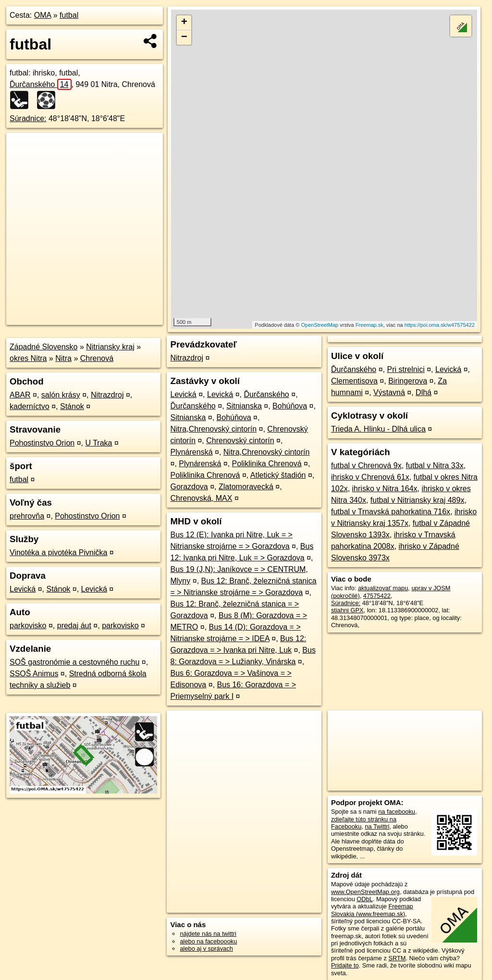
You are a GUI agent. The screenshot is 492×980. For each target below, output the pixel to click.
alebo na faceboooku (208, 941)
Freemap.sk (369, 325)
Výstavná (389, 392)
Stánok (72, 406)
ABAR (20, 395)
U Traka (98, 443)
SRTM (397, 958)
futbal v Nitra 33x (435, 465)
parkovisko (28, 626)
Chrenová (97, 358)
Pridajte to (345, 965)
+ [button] (184, 23)
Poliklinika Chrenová (267, 464)
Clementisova (354, 381)
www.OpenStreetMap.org (365, 892)
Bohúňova (290, 406)
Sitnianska (244, 406)
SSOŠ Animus (34, 674)
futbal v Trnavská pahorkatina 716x (391, 512)
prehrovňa (27, 516)
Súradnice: (28, 118)
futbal (69, 15)
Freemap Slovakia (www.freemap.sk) (372, 910)
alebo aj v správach (206, 949)
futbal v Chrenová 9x (366, 465)
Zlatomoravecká (246, 487)
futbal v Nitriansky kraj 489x (418, 500)
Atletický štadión (278, 475)
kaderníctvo (30, 406)
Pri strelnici (406, 369)
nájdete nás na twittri (208, 934)
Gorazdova (189, 487)
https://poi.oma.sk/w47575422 (440, 325)
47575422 (377, 596)
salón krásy (61, 395)
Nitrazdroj (107, 395)
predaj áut (74, 626)
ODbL (364, 899)
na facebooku (397, 812)
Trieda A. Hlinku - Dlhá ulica (378, 429)
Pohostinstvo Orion (42, 443)
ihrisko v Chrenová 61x (370, 477)
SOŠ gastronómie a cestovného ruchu (74, 662)
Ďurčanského (41, 84)
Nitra (63, 358)
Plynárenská (191, 452)
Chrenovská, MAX (201, 498)
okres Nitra (28, 358)
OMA (43, 15)
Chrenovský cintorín (240, 440)
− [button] (184, 37)
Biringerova (408, 381)
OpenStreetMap (320, 325)
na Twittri (377, 826)
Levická (23, 589)
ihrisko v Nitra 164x (385, 489)
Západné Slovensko (43, 347)
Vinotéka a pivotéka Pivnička (58, 552)
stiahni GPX (347, 610)
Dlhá (424, 392)
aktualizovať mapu (383, 588)
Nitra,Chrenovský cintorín (213, 429)
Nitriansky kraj (110, 347)
